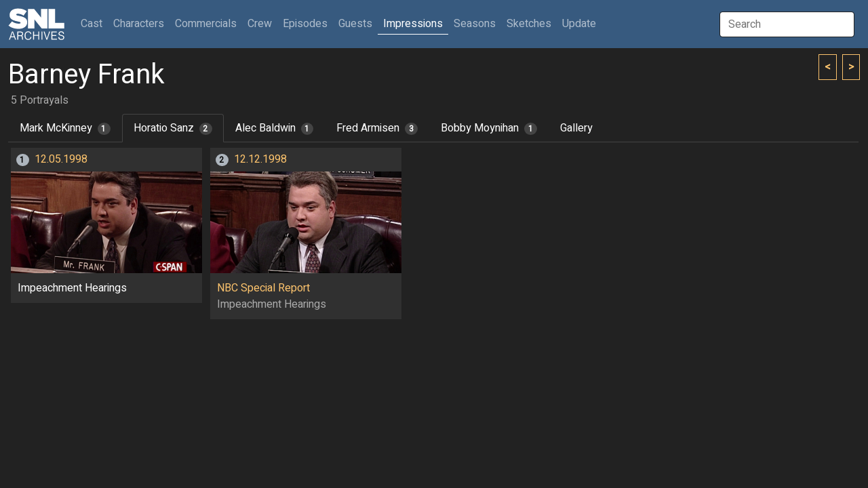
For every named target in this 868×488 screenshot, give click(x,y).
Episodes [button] (305, 24)
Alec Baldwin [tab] (275, 128)
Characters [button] (139, 24)
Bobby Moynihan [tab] (489, 128)
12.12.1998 (260, 159)
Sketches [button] (529, 24)
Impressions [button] (413, 24)
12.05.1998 (61, 159)
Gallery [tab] (576, 128)
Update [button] (579, 24)
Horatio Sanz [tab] (173, 128)
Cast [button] (94, 23)
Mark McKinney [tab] (65, 128)
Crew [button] (260, 24)
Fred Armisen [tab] (377, 128)
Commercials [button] (206, 24)
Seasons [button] (475, 24)
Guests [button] (355, 24)
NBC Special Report (263, 288)
